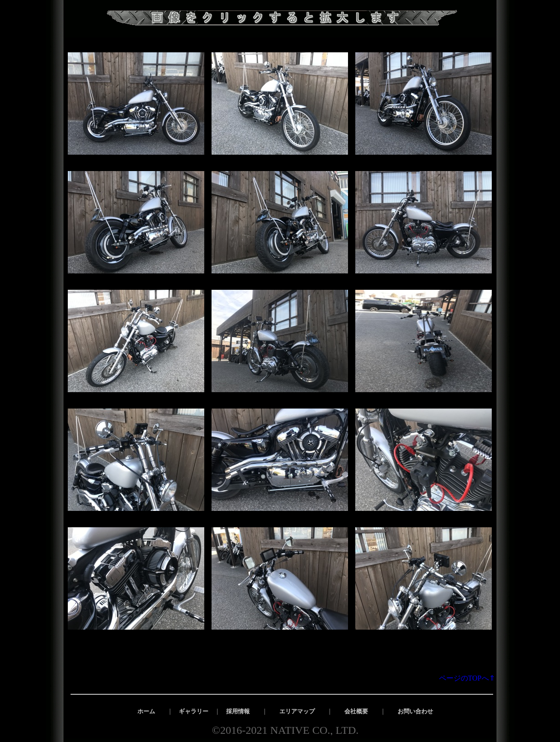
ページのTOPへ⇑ (471, 678)
